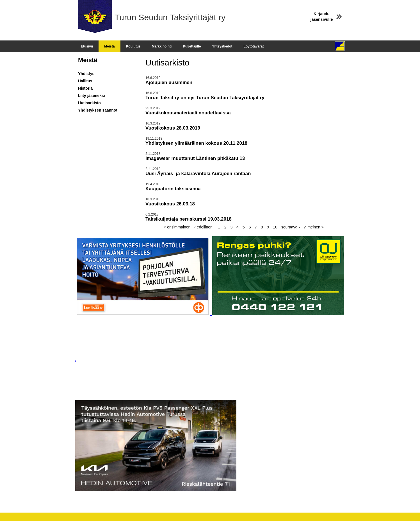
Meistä (109, 46)
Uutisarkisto (89, 103)
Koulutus (133, 46)
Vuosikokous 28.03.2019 (173, 128)
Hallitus (85, 81)
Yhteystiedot (222, 46)
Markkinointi (162, 46)
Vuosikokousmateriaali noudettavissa (188, 113)
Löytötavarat (254, 46)
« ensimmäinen (177, 227)
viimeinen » (314, 227)
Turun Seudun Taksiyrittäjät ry (170, 17)
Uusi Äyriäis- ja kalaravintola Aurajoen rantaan (198, 174)
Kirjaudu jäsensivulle (322, 17)
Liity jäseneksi (92, 96)
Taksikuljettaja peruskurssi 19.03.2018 (189, 219)
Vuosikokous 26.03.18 (170, 204)
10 (275, 227)
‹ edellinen (203, 227)
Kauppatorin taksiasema (173, 189)
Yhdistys (86, 74)
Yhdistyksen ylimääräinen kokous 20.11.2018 (196, 143)
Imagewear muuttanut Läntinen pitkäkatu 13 (195, 158)
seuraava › (291, 227)
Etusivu (87, 46)
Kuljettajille (192, 46)
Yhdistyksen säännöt (98, 110)
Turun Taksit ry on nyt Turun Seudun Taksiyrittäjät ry (205, 98)
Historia (85, 88)
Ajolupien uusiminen (169, 82)
